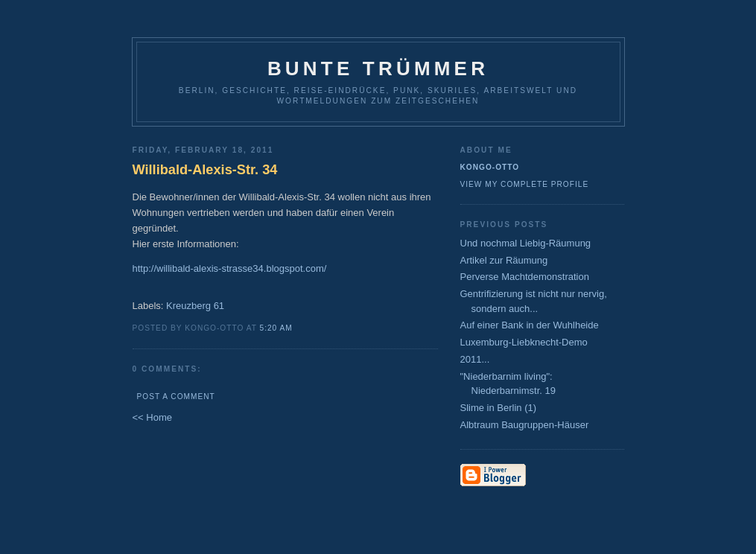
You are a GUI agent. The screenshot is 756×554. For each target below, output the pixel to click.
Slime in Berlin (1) (499, 408)
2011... (475, 359)
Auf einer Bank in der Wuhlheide (530, 325)
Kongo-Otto (490, 167)
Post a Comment (176, 397)
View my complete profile (525, 184)
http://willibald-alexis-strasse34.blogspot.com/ (230, 268)
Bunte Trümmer (378, 69)
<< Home (152, 417)
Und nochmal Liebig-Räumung (526, 243)
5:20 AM (276, 328)
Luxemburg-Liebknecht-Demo (524, 342)
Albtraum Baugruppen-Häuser (525, 425)
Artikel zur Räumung (504, 260)
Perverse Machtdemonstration (525, 277)
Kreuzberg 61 (195, 306)
